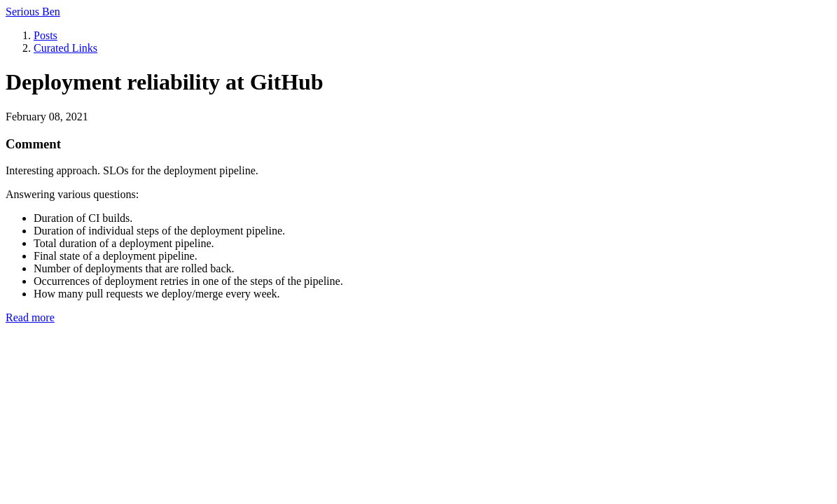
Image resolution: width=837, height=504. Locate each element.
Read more (30, 317)
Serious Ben (33, 12)
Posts (46, 35)
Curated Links (65, 48)
